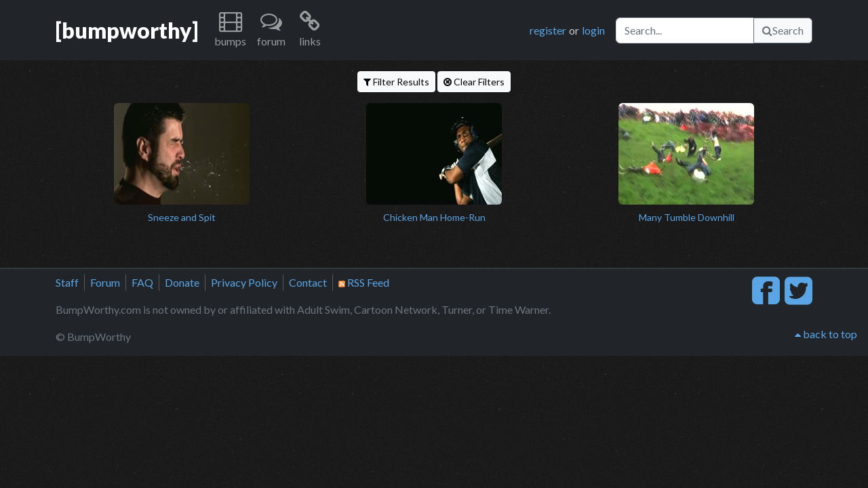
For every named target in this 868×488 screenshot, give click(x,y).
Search (783, 30)
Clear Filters (474, 82)
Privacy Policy (244, 282)
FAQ (142, 282)
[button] (230, 30)
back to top (826, 334)
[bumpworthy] (127, 30)
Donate (182, 282)
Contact (308, 282)
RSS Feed (364, 282)
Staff (67, 282)
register (548, 30)
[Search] (685, 30)
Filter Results (396, 82)
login (593, 30)
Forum (105, 282)
